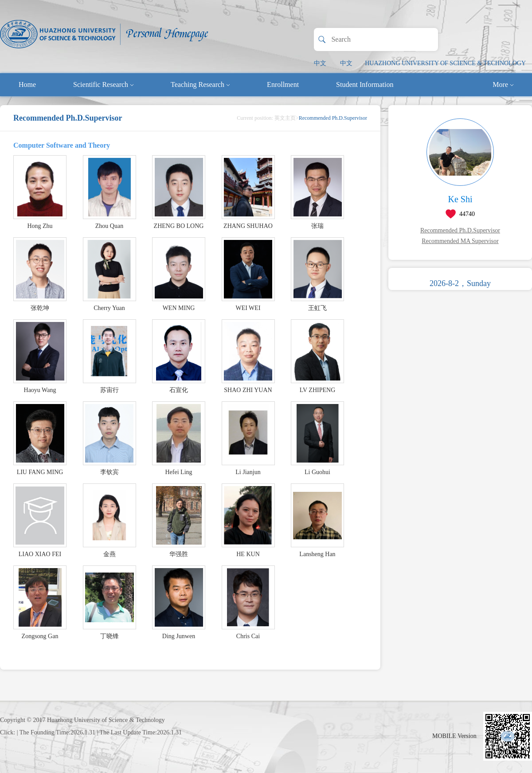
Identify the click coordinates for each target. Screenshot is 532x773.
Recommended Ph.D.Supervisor (460, 230)
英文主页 (285, 118)
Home (27, 84)
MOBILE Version (454, 736)
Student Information (365, 84)
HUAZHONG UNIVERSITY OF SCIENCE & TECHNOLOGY (445, 63)
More (503, 84)
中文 (320, 63)
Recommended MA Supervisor (460, 241)
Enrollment (283, 84)
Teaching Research (200, 84)
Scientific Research (103, 84)
